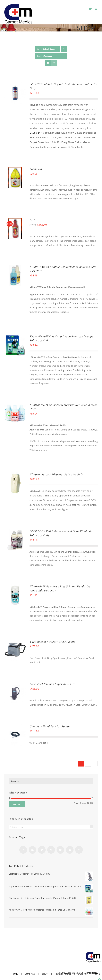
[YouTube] (60, 850)
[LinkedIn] (70, 850)
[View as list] (54, 63)
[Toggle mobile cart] (90, 9)
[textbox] (51, 827)
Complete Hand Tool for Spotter (50, 726)
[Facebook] (23, 850)
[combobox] (51, 827)
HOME (15, 974)
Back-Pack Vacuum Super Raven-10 (52, 684)
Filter (17, 804)
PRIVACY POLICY (63, 974)
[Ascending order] (64, 49)
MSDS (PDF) (36, 133)
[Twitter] (42, 850)
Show (44, 56)
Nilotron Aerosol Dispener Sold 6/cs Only (56, 474)
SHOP (45, 974)
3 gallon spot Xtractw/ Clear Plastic (52, 642)
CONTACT (83, 974)
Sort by (46, 49)
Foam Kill (36, 169)
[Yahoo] (79, 850)
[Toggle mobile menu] (96, 9)
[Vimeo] (51, 850)
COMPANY (30, 974)
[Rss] (32, 850)
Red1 (33, 220)
